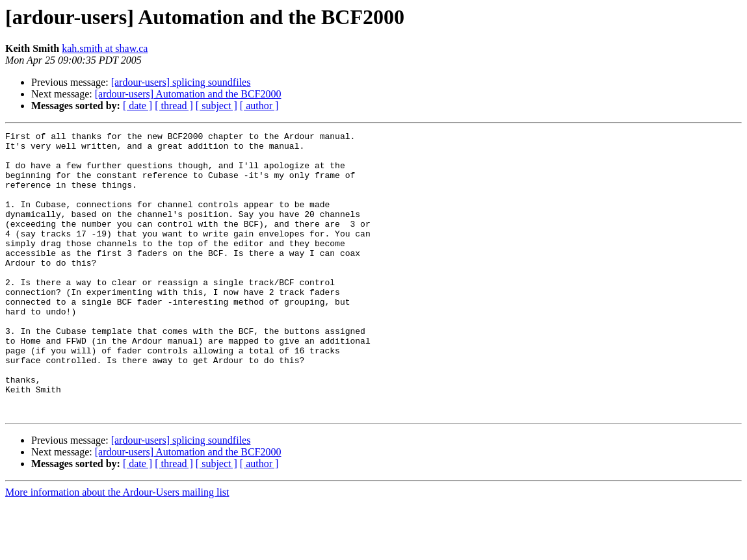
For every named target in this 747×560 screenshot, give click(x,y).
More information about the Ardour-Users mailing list (117, 549)
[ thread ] (174, 106)
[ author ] (259, 106)
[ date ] (138, 106)
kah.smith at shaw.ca (105, 48)
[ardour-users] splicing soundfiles (181, 82)
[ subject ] (216, 106)
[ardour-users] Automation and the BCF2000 (188, 94)
